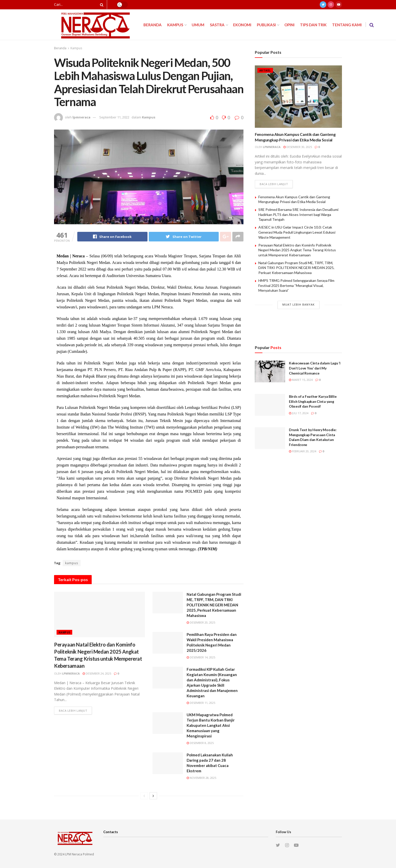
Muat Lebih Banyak (299, 304)
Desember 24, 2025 (97, 673)
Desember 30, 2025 (298, 147)
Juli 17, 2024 (299, 413)
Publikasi (266, 25)
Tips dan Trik (313, 25)
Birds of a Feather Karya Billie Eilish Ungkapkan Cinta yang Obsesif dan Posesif (313, 401)
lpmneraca (81, 117)
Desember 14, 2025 (201, 657)
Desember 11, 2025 (201, 703)
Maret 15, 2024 (301, 380)
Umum (198, 25)
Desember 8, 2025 (200, 743)
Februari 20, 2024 (303, 451)
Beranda (153, 25)
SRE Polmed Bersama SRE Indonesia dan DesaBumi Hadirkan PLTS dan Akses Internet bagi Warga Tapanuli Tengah (298, 214)
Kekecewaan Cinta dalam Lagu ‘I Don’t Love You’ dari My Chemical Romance (315, 368)
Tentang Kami (347, 25)
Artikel (265, 70)
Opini (289, 25)
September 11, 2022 (114, 117)
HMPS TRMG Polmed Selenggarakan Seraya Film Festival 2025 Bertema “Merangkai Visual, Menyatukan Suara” (296, 285)
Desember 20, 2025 (201, 622)
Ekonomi (242, 25)
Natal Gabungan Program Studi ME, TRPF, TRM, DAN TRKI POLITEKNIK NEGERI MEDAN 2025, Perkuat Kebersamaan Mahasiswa (214, 605)
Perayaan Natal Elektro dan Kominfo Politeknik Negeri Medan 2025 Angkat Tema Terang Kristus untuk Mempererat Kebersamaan (297, 250)
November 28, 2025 (201, 778)
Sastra (217, 25)
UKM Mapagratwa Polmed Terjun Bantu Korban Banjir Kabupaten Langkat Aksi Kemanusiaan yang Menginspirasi (211, 725)
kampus (72, 563)
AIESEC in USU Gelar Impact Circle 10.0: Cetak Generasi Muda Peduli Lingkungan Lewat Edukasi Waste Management (297, 232)
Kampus (175, 25)
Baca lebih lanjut (73, 711)
